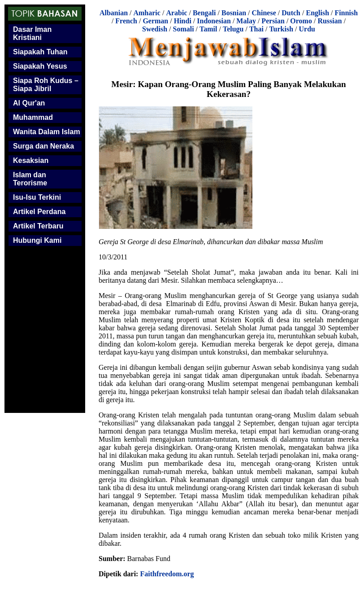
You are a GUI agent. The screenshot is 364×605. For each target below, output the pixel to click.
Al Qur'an (29, 103)
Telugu (233, 29)
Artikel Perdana (39, 212)
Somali (183, 29)
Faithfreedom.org (167, 574)
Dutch (291, 13)
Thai (256, 29)
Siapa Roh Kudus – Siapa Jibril (46, 85)
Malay (246, 21)
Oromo (301, 21)
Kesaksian (31, 160)
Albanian (114, 13)
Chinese (264, 13)
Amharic (147, 13)
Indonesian (214, 21)
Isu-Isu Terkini (37, 197)
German (155, 21)
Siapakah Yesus (40, 66)
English (317, 13)
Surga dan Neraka (43, 146)
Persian (273, 21)
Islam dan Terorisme (30, 179)
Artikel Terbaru (38, 226)
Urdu (307, 29)
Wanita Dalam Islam (47, 132)
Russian (329, 21)
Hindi (183, 21)
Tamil (208, 29)
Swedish (155, 29)
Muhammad (33, 117)
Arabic (176, 13)
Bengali (204, 13)
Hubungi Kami (37, 240)
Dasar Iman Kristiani (32, 33)
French (126, 21)
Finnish (347, 13)
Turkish (281, 29)
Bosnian (234, 13)
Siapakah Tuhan (40, 52)
